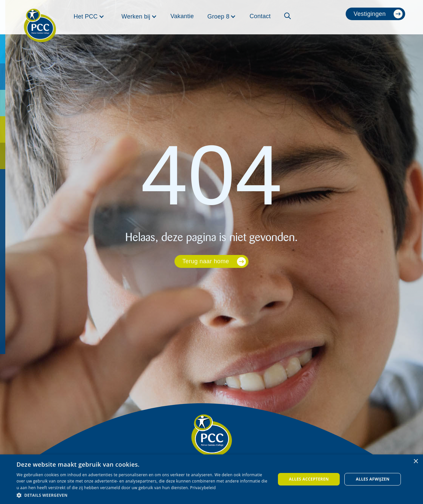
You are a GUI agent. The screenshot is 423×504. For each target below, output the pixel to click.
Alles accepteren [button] (309, 479)
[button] (89, 17)
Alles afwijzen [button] (373, 479)
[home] (40, 17)
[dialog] (211, 479)
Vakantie (182, 16)
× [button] (416, 462)
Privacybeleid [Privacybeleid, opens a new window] (203, 488)
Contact (260, 16)
